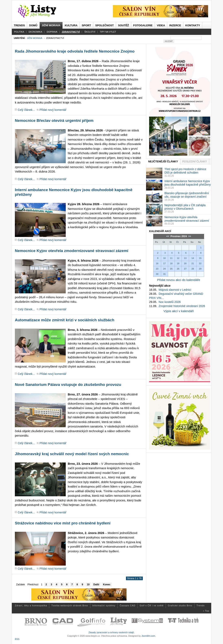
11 (171, 258)
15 (200, 258)
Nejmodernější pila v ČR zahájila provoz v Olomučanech (185, 207)
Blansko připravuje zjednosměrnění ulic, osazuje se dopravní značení (187, 195)
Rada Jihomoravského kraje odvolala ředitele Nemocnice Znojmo (75, 51)
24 (164, 269)
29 (200, 269)
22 (200, 263)
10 (88, 585)
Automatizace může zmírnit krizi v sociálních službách (65, 320)
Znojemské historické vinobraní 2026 (182, 306)
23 (157, 269)
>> (189, 236)
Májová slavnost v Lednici (175, 290)
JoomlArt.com (148, 636)
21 (193, 263)
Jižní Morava (34, 38)
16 (157, 263)
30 (157, 274)
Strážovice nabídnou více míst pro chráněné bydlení (63, 523)
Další (96, 585)
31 (164, 274)
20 (185, 263)
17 (164, 263)
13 (185, 258)
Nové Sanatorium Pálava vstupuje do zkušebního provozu (68, 385)
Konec (107, 585)
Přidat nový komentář (53, 110)
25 (171, 269)
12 (178, 258)
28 (193, 269)
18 (171, 263)
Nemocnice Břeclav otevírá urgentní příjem (54, 121)
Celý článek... (26, 110)
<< (168, 236)
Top (207, 611)
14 (193, 258)
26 (178, 269)
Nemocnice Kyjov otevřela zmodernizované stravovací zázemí (72, 251)
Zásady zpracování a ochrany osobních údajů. (111, 632)
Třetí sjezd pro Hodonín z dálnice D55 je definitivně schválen (185, 171)
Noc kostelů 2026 (170, 302)
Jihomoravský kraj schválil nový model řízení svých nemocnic (72, 454)
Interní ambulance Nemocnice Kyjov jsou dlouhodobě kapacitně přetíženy (188, 183)
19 (178, 263)
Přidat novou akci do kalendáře (179, 280)
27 (185, 269)
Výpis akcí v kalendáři (179, 311)
